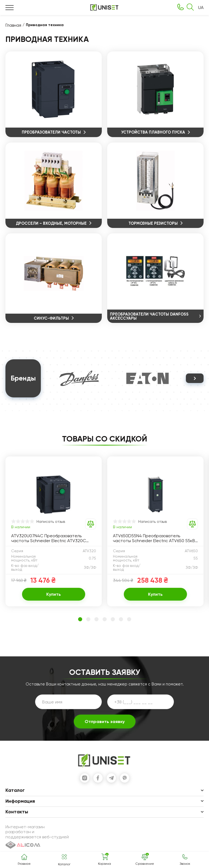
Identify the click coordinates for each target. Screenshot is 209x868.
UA (201, 8)
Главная (13, 25)
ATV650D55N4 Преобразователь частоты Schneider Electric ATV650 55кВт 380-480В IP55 (155, 539)
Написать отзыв (51, 522)
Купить (54, 595)
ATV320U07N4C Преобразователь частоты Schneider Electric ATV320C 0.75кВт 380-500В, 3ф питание (49, 539)
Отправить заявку (105, 722)
